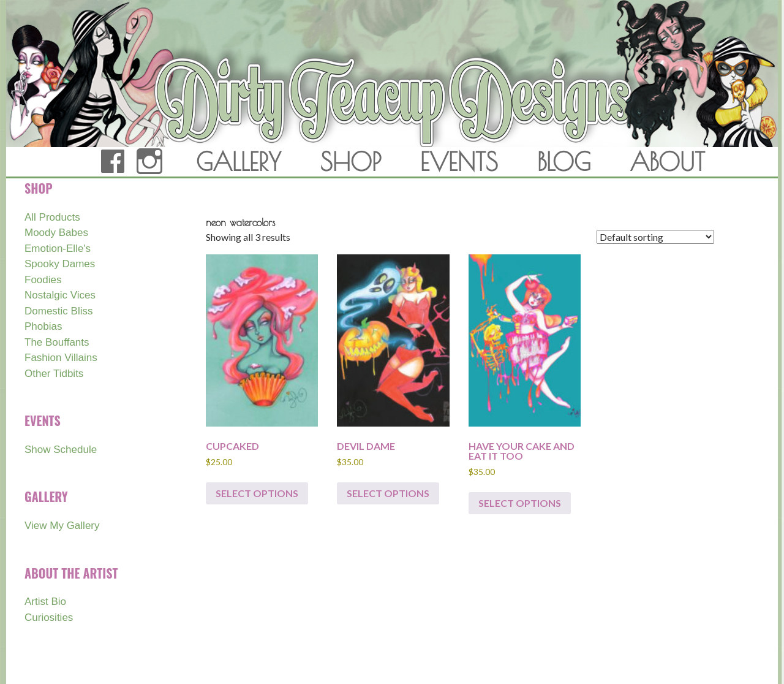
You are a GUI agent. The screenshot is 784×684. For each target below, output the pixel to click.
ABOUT (667, 162)
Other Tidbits (54, 374)
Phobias (43, 326)
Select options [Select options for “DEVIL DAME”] (388, 493)
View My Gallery (62, 526)
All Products (52, 217)
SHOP (351, 162)
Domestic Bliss (58, 311)
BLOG (564, 162)
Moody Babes (56, 233)
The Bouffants (57, 342)
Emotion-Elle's (58, 249)
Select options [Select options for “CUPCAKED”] (257, 493)
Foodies (43, 280)
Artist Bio (45, 602)
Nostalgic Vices (60, 295)
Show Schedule (61, 450)
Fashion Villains (61, 358)
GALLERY (239, 162)
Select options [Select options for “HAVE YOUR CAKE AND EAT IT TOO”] (520, 503)
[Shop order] (655, 237)
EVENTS (459, 162)
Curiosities (49, 617)
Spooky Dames (60, 264)
